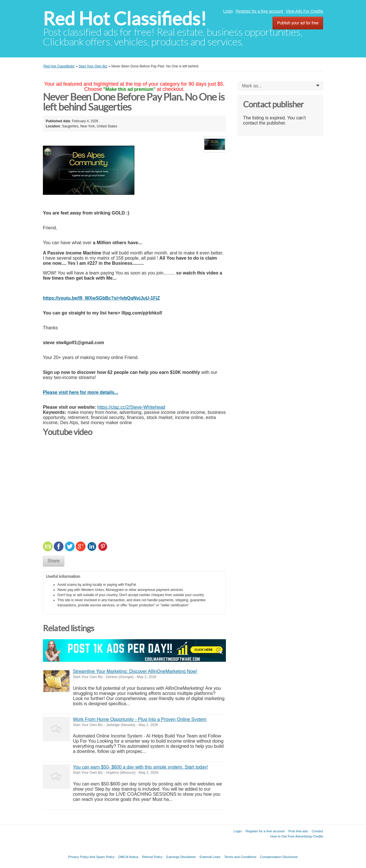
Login (228, 11)
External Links (210, 857)
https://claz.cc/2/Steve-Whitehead (131, 407)
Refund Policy (152, 857)
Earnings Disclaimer (181, 857)
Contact (317, 831)
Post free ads (298, 831)
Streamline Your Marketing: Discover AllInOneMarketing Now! (135, 671)
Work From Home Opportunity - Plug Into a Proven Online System (140, 719)
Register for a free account (259, 11)
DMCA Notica (128, 857)
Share (54, 561)
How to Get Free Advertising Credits (297, 836)
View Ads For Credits (305, 11)
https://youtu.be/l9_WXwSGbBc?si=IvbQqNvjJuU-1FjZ (101, 298)
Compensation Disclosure (279, 857)
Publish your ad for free (298, 23)
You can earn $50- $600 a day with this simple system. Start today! (141, 767)
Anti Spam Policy (102, 857)
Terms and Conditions (240, 857)
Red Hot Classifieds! (125, 19)
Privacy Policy (78, 857)
